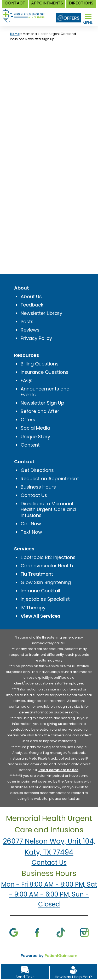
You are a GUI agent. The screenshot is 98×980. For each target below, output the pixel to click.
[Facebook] (37, 932)
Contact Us (34, 495)
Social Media (35, 428)
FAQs (27, 380)
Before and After (40, 411)
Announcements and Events (45, 392)
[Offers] (68, 18)
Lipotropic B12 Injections (48, 557)
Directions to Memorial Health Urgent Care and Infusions (48, 509)
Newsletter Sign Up (42, 403)
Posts (27, 321)
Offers (28, 420)
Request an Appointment (50, 479)
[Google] (14, 932)
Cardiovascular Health (47, 566)
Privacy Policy (36, 338)
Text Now (31, 532)
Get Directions (37, 470)
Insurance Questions (45, 372)
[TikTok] (61, 932)
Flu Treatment (37, 574)
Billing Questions (40, 364)
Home (15, 34)
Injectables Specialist (45, 599)
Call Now (31, 524)
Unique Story (35, 437)
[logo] (26, 13)
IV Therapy (33, 608)
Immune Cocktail (40, 591)
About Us (31, 296)
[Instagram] (84, 932)
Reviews (30, 330)
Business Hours (38, 487)
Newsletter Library (41, 313)
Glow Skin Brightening (46, 582)
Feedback (32, 305)
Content (30, 445)
